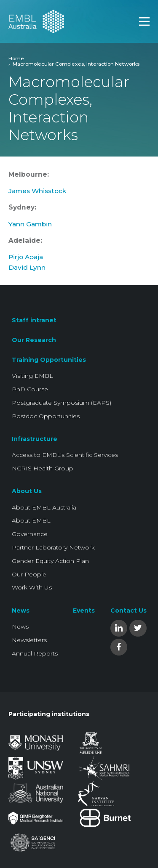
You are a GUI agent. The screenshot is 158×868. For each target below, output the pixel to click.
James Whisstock (37, 191)
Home (16, 58)
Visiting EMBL (32, 376)
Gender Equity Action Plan (50, 561)
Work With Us (32, 587)
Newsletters (29, 640)
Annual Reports (35, 653)
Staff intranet (34, 320)
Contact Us (129, 611)
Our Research (34, 340)
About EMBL (31, 520)
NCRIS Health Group (43, 468)
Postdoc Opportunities (46, 416)
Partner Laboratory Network (53, 547)
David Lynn (27, 267)
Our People (29, 574)
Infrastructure (35, 439)
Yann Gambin (30, 224)
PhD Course (30, 389)
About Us (27, 491)
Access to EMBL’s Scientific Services (65, 455)
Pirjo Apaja (26, 257)
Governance (30, 534)
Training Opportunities (49, 360)
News (21, 611)
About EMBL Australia (44, 507)
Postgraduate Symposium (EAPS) (62, 403)
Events (84, 611)
